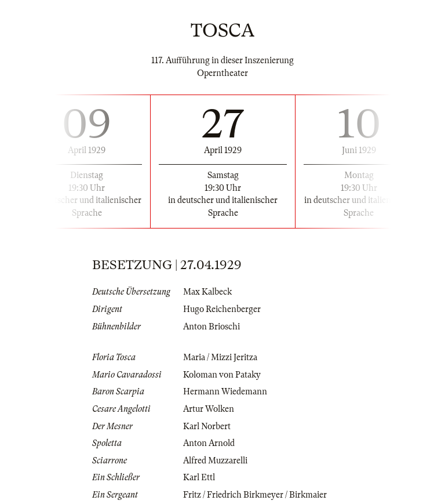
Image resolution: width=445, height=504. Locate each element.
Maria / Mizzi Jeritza (220, 357)
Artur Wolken (209, 409)
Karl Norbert (207, 426)
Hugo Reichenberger (222, 309)
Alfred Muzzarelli (215, 461)
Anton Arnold (209, 443)
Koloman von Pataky (222, 375)
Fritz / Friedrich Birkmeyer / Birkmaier (255, 495)
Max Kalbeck (207, 292)
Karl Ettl (199, 477)
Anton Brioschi (211, 327)
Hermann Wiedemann (225, 391)
